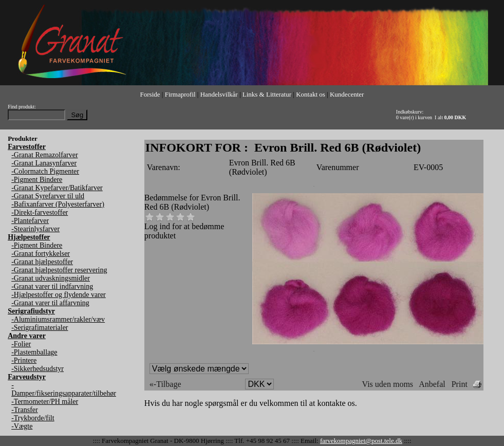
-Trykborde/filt (33, 418)
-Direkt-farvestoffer (40, 212)
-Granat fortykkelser (41, 254)
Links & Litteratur (267, 94)
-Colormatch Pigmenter (45, 171)
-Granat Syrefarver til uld (48, 196)
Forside (150, 94)
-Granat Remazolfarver (44, 155)
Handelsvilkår (219, 94)
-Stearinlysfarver (35, 229)
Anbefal (432, 384)
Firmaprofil (180, 94)
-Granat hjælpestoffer (42, 262)
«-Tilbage (165, 384)
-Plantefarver (30, 221)
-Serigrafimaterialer (40, 328)
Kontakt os (311, 94)
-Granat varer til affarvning (50, 303)
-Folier (21, 344)
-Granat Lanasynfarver (44, 163)
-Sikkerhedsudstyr (38, 369)
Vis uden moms (388, 384)
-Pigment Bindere (37, 180)
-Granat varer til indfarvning (52, 286)
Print (460, 384)
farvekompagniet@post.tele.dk (361, 441)
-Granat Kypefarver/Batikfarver (57, 188)
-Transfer (25, 410)
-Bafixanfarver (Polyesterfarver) (58, 204)
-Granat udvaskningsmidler (51, 278)
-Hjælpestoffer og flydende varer (59, 295)
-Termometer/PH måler (45, 402)
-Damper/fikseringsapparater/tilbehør (64, 389)
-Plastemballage (34, 352)
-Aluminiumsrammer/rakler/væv (58, 319)
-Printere (24, 360)
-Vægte (22, 426)
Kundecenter (347, 94)
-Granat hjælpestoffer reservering (59, 270)
